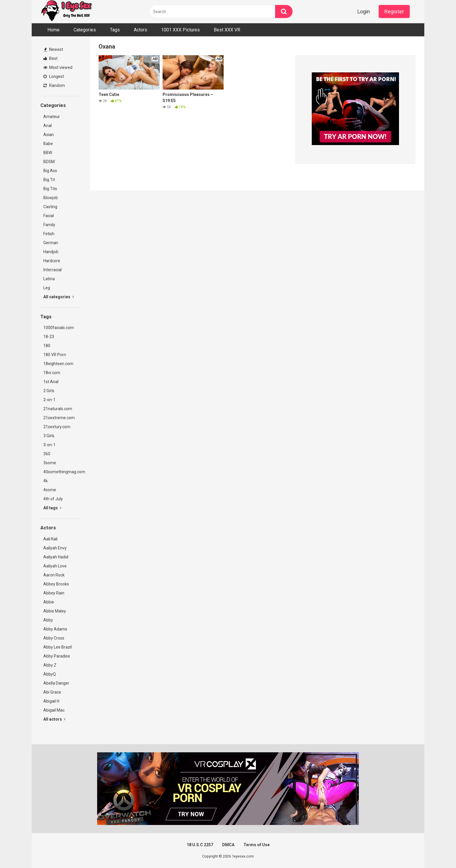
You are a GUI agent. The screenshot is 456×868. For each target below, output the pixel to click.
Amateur (52, 117)
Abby (48, 620)
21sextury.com (57, 427)
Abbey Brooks (56, 584)
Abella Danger (56, 683)
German (51, 243)
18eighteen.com (58, 364)
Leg (47, 288)
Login (364, 11)
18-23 (49, 337)
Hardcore (52, 261)
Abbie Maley (55, 611)
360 (47, 454)
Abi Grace (52, 692)
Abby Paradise (57, 656)
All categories (59, 297)
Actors (140, 30)
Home (54, 30)
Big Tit (49, 180)
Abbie (49, 602)
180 (47, 346)
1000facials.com (59, 328)
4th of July (53, 499)
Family (49, 225)
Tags (115, 30)
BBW (48, 153)
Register (394, 11)
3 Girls (49, 436)
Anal (48, 126)
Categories (85, 30)
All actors (54, 719)
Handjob (51, 252)
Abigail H (51, 701)
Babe (48, 144)
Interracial (52, 270)
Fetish (49, 234)
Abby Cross (54, 638)
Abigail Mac (54, 710)
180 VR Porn (55, 355)
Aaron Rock (54, 575)
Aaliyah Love (55, 566)
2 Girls (49, 391)
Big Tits (50, 189)
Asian (49, 135)
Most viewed (58, 67)
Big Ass (50, 171)
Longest (54, 76)
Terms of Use (256, 845)
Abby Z (50, 665)
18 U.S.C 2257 (200, 845)
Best (50, 58)
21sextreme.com (59, 418)
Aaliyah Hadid (56, 557)
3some (50, 463)
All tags (52, 508)
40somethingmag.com (62, 472)
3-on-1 (49, 445)
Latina (49, 279)
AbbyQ (50, 674)
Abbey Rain (54, 593)
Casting (50, 207)
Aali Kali (50, 539)
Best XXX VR (227, 30)
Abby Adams (55, 629)
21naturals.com (58, 409)
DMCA (228, 845)
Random (54, 85)
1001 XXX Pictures (180, 30)
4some (50, 490)
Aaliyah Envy (55, 548)
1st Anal (51, 382)
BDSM (49, 162)
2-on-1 (49, 400)
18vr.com (52, 373)
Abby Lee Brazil (58, 647)
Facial (49, 216)
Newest (54, 49)
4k (46, 481)
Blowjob (51, 198)
